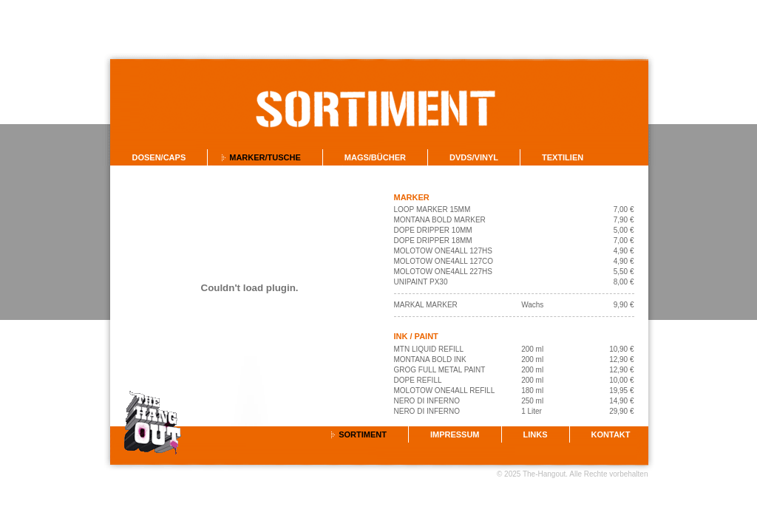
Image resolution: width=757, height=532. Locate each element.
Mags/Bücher (375, 157)
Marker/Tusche (265, 157)
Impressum (455, 434)
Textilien (563, 157)
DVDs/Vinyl (474, 157)
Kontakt (611, 434)
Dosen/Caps (159, 157)
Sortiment (363, 434)
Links (536, 434)
